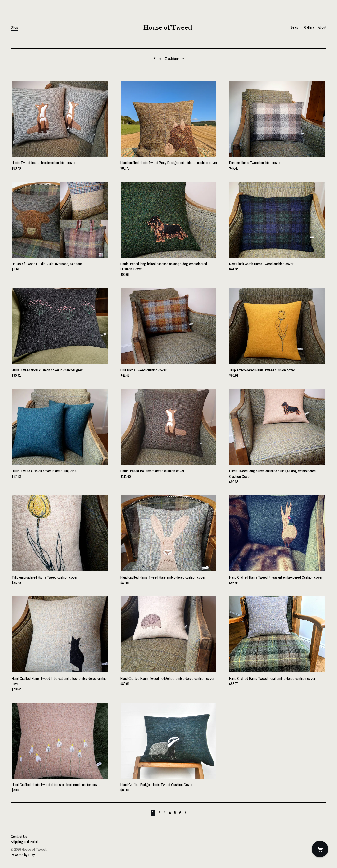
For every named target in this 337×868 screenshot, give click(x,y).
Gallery (309, 27)
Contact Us (19, 837)
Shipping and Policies (26, 842)
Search (295, 27)
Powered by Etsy (23, 855)
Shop (14, 27)
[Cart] (320, 849)
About (322, 27)
